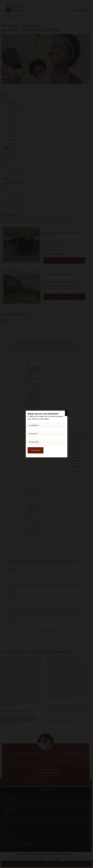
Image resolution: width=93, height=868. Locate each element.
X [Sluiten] (66, 413)
